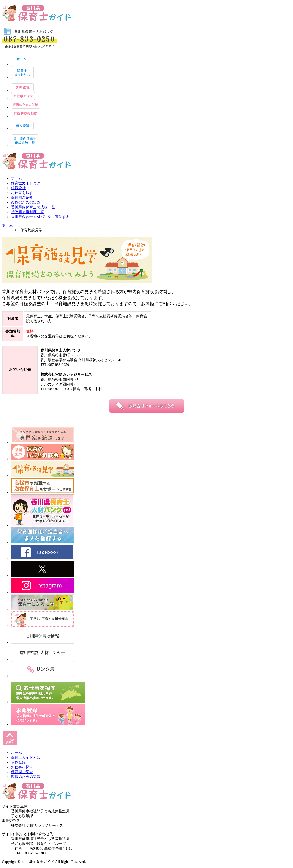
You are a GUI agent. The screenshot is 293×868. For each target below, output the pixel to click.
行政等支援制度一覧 (27, 212)
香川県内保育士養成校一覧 (33, 207)
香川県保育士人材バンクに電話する (40, 217)
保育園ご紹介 (22, 197)
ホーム (16, 178)
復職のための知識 (26, 202)
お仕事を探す (22, 193)
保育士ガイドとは (26, 183)
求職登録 (18, 188)
